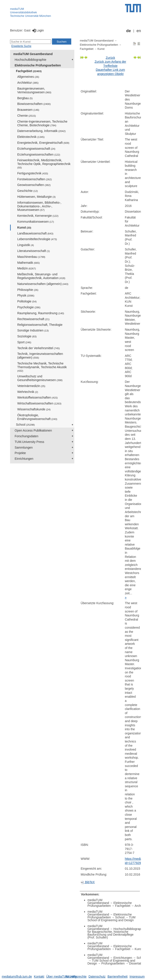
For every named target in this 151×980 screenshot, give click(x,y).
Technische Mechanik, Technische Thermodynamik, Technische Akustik (42, 367)
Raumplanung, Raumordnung (41, 313)
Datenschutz (97, 977)
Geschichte (28, 191)
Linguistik (26, 245)
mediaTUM (17, 9)
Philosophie (28, 290)
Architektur (28, 83)
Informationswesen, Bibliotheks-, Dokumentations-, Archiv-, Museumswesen (39, 206)
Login (37, 30)
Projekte (20, 453)
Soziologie (27, 336)
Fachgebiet (29, 71)
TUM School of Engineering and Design (111, 919)
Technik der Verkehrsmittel (39, 348)
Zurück (110, 58)
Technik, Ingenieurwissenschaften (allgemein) (40, 356)
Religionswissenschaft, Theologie (40, 325)
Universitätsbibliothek (23, 12)
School (25, 425)
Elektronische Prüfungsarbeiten (38, 65)
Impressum (137, 977)
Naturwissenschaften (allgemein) (43, 284)
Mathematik (29, 263)
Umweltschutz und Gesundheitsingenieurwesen (40, 378)
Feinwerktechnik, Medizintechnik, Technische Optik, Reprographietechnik (44, 164)
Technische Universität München (30, 16)
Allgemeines (28, 77)
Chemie (27, 116)
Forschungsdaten (26, 436)
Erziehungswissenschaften (39, 154)
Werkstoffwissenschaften (37, 397)
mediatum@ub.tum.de (17, 977)
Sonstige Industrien (33, 330)
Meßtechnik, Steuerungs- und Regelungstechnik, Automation (41, 276)
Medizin (27, 268)
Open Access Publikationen (33, 430)
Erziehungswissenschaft (36, 149)
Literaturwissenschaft (34, 251)
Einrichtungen (24, 459)
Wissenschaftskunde (34, 409)
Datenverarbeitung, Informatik (41, 131)
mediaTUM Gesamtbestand (33, 54)
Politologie (27, 301)
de (129, 31)
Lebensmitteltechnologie (37, 239)
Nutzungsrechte (76, 977)
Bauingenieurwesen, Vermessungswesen (34, 90)
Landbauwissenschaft (35, 233)
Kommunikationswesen (36, 222)
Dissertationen (139, 963)
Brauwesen (28, 110)
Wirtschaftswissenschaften (39, 403)
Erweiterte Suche (21, 46)
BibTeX (88, 882)
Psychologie (29, 307)
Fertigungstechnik (33, 173)
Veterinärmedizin (31, 386)
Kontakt (39, 977)
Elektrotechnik (31, 137)
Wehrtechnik (28, 392)
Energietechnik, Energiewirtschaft (43, 143)
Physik (26, 295)
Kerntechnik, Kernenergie (38, 216)
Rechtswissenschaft (33, 319)
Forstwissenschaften (35, 179)
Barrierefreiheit (118, 977)
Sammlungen (24, 448)
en (139, 31)
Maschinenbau (31, 257)
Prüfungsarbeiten (113, 963)
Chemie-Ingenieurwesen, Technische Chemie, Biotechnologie (42, 123)
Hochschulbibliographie (30, 60)
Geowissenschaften (34, 185)
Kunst (24, 227)
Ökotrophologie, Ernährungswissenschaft (37, 417)
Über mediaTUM (57, 977)
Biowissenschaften (34, 104)
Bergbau (25, 98)
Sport (24, 342)
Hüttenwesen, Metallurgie (36, 197)
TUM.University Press (29, 442)
